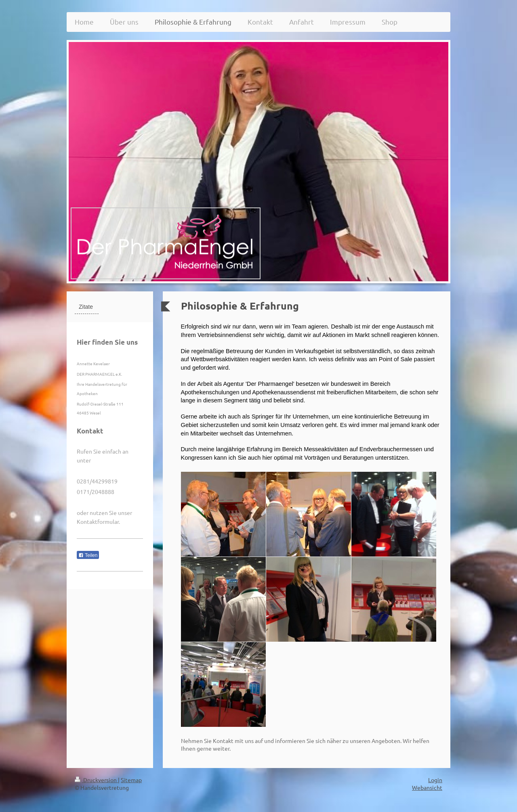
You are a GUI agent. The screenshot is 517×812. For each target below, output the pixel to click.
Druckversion (96, 780)
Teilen (88, 555)
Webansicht (427, 787)
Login (435, 780)
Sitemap (131, 780)
